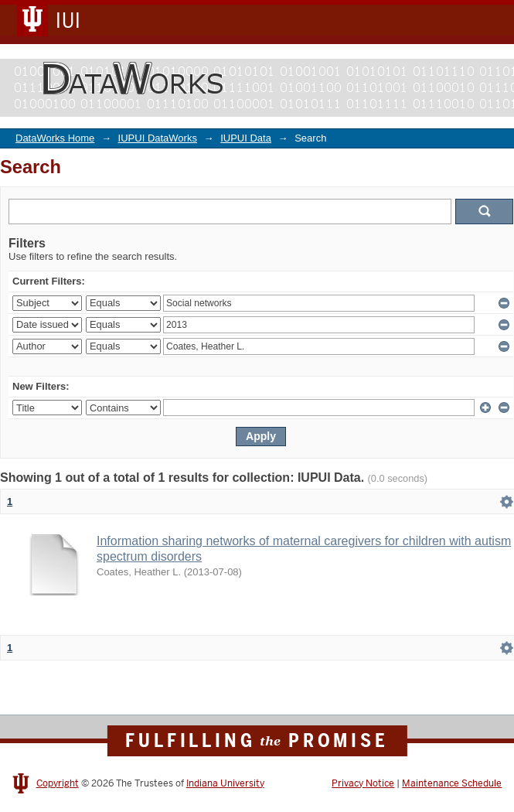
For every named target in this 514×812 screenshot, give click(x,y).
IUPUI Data (246, 138)
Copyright (58, 783)
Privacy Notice (363, 783)
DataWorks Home (55, 138)
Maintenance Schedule (452, 783)
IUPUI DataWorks (158, 138)
